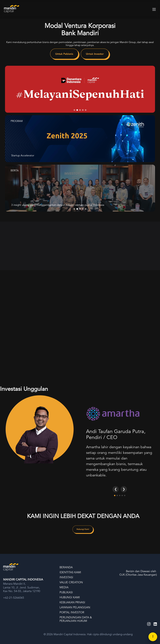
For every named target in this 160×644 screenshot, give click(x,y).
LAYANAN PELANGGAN (75, 608)
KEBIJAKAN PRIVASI (72, 603)
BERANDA (66, 567)
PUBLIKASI (66, 593)
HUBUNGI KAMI (70, 598)
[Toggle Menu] (154, 9)
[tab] (74, 110)
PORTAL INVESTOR (72, 613)
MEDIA (64, 588)
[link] (65, 55)
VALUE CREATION (71, 582)
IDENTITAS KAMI (70, 572)
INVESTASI (66, 577)
